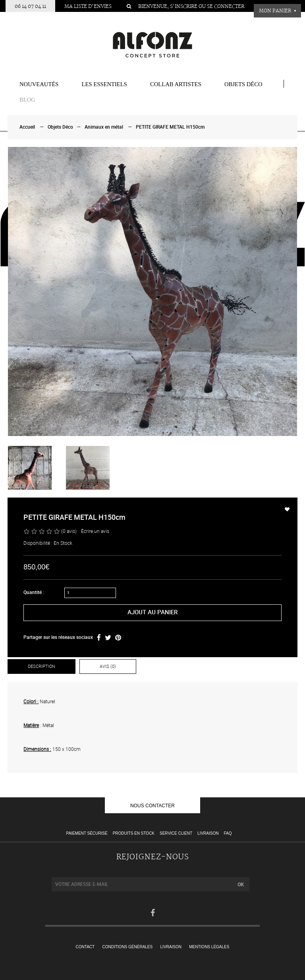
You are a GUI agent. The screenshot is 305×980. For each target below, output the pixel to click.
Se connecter (226, 7)
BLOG (27, 100)
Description (42, 667)
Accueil (27, 127)
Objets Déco (243, 84)
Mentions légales (209, 947)
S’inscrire (184, 7)
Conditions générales (128, 947)
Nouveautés (39, 84)
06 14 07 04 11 (30, 7)
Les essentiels (104, 84)
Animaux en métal (104, 127)
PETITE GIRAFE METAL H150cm (170, 127)
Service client (176, 833)
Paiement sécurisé (87, 833)
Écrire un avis (95, 531)
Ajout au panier (152, 612)
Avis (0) (108, 667)
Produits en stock (134, 833)
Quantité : (34, 592)
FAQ (228, 833)
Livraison (208, 833)
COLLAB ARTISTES (176, 84)
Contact (85, 947)
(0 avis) (69, 531)
